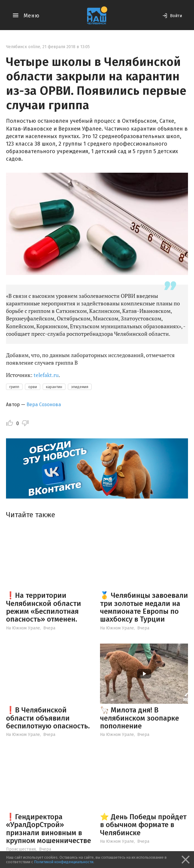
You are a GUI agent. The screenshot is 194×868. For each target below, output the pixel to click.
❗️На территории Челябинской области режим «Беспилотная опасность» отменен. (44, 607)
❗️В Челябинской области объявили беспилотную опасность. (48, 718)
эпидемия (80, 387)
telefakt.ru (46, 375)
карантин (54, 387)
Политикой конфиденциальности (64, 862)
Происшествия (21, 849)
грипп (14, 387)
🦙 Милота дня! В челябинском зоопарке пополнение (139, 718)
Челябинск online (23, 47)
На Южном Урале (23, 628)
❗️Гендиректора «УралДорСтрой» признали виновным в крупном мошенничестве (49, 829)
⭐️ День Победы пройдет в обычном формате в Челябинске (143, 825)
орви (33, 387)
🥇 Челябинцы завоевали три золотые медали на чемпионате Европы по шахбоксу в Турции (144, 607)
